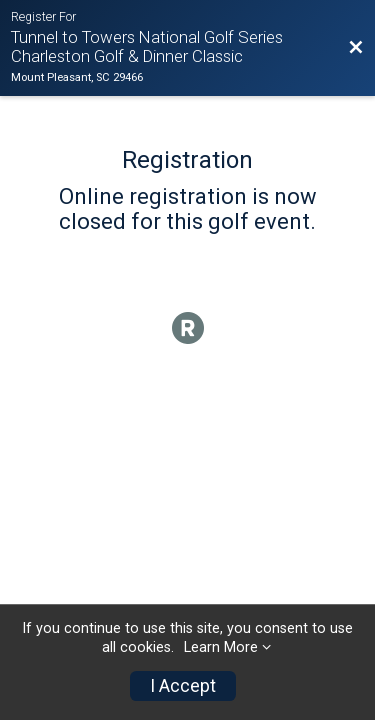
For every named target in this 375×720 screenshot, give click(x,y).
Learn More (221, 647)
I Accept (183, 686)
